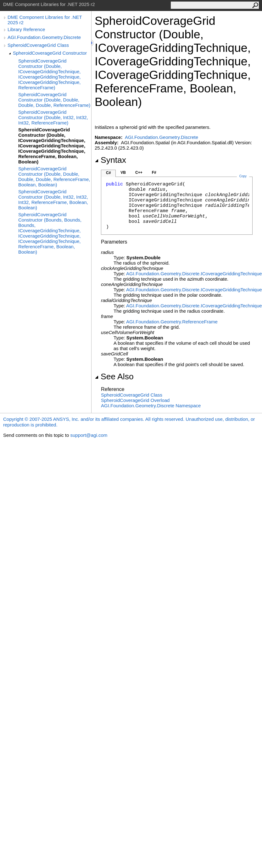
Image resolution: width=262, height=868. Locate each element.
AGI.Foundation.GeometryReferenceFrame (172, 322)
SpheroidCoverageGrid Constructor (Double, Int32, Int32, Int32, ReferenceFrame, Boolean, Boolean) (53, 200)
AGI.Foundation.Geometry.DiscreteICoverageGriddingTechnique (194, 274)
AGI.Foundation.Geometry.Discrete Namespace (151, 406)
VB (123, 173)
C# (108, 173)
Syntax (110, 160)
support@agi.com (89, 435)
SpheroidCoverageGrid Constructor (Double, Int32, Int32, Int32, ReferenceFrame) (53, 117)
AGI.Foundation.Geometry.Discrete (44, 37)
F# (154, 173)
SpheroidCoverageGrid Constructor (50, 53)
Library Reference (26, 29)
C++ (139, 173)
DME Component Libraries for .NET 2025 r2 (45, 20)
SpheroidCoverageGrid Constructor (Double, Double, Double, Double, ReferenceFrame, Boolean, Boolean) (54, 177)
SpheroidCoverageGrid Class (38, 45)
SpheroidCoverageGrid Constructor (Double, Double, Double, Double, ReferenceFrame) (54, 100)
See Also (114, 376)
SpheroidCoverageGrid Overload (135, 400)
